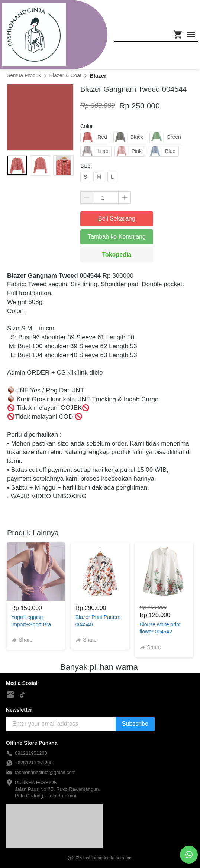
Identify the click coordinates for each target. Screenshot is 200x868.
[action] (189, 855)
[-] (10, 695)
